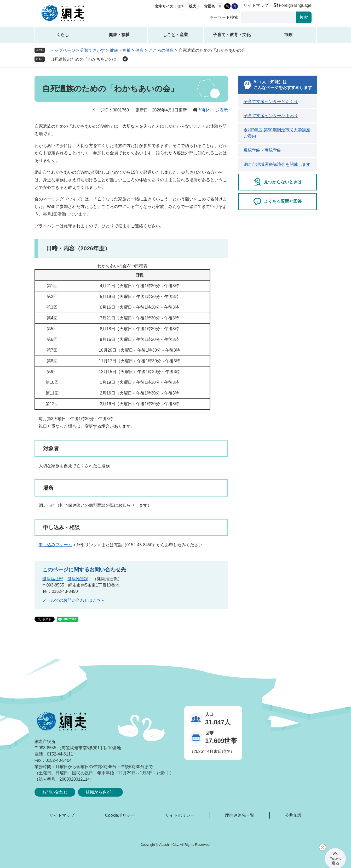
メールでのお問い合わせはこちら (74, 600)
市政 (288, 35)
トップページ (63, 50)
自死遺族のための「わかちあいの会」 (86, 59)
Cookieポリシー (120, 815)
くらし (63, 35)
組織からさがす (100, 792)
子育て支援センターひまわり (271, 116)
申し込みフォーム (55, 545)
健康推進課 (78, 579)
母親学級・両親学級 (262, 150)
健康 (140, 50)
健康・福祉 (119, 35)
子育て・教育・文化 (232, 35)
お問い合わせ (55, 792)
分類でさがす (93, 50)
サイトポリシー (180, 815)
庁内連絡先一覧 (240, 815)
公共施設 (293, 815)
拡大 (193, 6)
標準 (181, 6)
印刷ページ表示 (213, 110)
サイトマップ (256, 5)
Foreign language (295, 5)
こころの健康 (161, 50)
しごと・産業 (175, 35)
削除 (125, 59)
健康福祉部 (53, 579)
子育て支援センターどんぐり (271, 102)
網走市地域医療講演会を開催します (277, 164)
